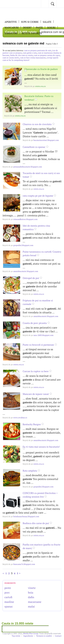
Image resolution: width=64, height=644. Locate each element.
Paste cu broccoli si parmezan (38, 345)
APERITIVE (11, 22)
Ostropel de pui (31, 278)
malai (31, 606)
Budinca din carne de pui (36, 523)
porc (7, 592)
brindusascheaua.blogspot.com (21, 517)
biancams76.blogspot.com (19, 564)
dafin (31, 597)
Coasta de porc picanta (35, 323)
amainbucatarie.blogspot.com (20, 271)
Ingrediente (28, 636)
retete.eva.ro (35, 86)
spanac (9, 606)
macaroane (35, 602)
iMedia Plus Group (31, 633)
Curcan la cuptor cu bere (36, 371)
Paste (39, 27)
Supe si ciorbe (30, 22)
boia (31, 592)
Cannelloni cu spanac (34, 147)
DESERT (27, 27)
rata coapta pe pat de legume (38, 196)
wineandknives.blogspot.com (20, 219)
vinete (32, 588)
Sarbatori (11, 33)
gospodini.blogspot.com (18, 245)
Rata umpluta (30, 471)
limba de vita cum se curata (21, 55)
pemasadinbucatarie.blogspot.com (22, 167)
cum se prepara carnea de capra (47, 55)
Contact (58, 636)
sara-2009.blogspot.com (38, 335)
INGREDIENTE (10, 583)
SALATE (47, 22)
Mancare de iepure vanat (36, 394)
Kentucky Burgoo (32, 424)
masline (9, 602)
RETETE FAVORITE (32, 33)
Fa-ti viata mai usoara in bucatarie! (41, 447)
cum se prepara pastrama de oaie (38, 50)
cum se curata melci (11, 58)
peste (8, 588)
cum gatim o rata (30, 53)
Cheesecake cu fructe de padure (41, 69)
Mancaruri (12, 27)
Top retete (16, 636)
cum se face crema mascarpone (33, 58)
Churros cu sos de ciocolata (37, 124)
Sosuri (51, 27)
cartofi (8, 597)
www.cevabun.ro (15, 418)
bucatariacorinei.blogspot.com (41, 140)
